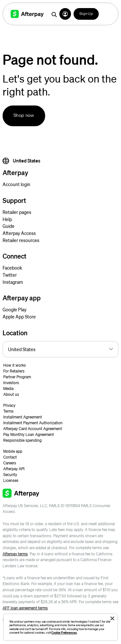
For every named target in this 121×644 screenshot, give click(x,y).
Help (7, 219)
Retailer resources (21, 240)
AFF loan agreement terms (25, 608)
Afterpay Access (19, 233)
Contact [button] (10, 457)
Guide (9, 226)
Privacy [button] (9, 405)
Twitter (10, 275)
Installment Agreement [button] (23, 417)
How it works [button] (15, 365)
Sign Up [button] (86, 14)
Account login (16, 184)
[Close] (112, 618)
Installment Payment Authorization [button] (33, 423)
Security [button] (10, 475)
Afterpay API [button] (14, 469)
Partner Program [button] (17, 377)
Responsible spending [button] (22, 440)
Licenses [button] (11, 480)
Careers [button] (10, 463)
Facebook (12, 268)
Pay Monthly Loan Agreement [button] (29, 434)
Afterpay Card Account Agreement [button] (33, 429)
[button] (65, 14)
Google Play (15, 309)
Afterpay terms (15, 554)
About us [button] (11, 394)
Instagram (13, 282)
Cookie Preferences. (64, 633)
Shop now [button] (24, 116)
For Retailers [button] (14, 371)
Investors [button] (11, 383)
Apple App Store (19, 316)
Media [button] (8, 389)
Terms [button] (8, 411)
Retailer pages (17, 212)
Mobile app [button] (13, 451)
